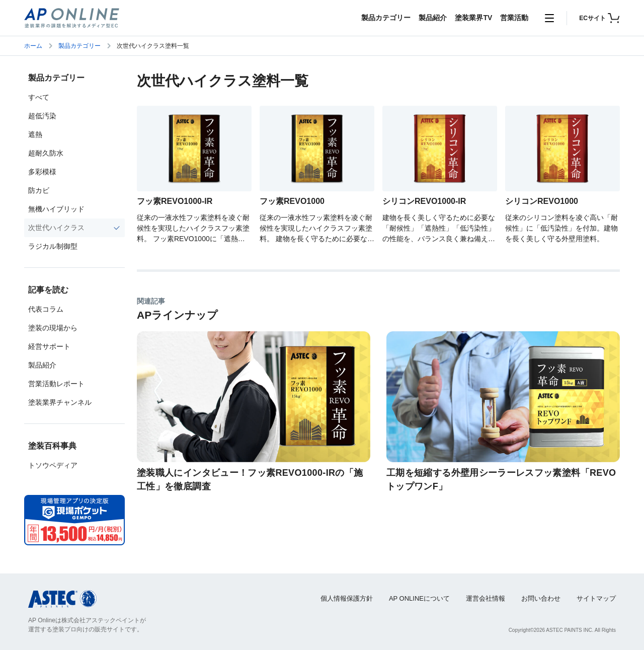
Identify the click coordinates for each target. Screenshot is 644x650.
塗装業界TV (473, 18)
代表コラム (46, 309)
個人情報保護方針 (347, 598)
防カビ (39, 190)
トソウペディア (53, 465)
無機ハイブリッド (56, 209)
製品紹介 (433, 18)
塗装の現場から (53, 328)
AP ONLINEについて (419, 598)
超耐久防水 (46, 153)
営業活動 (514, 18)
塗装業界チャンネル (60, 402)
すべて (39, 97)
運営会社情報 (486, 598)
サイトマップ (596, 598)
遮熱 (35, 134)
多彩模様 (42, 172)
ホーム (33, 46)
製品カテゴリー (386, 18)
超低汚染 (42, 116)
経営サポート (49, 346)
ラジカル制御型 (53, 246)
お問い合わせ (541, 598)
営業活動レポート (56, 384)
